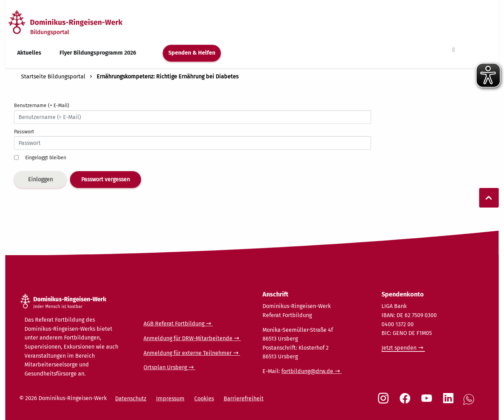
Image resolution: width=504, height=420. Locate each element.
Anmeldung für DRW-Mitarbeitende (188, 338)
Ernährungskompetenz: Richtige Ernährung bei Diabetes (167, 76)
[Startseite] (78, 22)
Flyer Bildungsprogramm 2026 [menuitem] (98, 53)
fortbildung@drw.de (307, 371)
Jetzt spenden (399, 348)
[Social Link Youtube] (428, 402)
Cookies (204, 398)
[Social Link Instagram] (385, 402)
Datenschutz (131, 398)
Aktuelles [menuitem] (29, 53)
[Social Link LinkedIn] (450, 402)
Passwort (24, 132)
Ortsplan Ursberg (165, 367)
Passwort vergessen (106, 179)
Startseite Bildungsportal (53, 76)
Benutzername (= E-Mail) (42, 106)
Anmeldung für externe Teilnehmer (188, 353)
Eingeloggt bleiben (46, 158)
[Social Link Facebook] (406, 402)
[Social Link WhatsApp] (470, 403)
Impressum (170, 398)
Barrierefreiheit (244, 398)
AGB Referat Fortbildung (174, 324)
